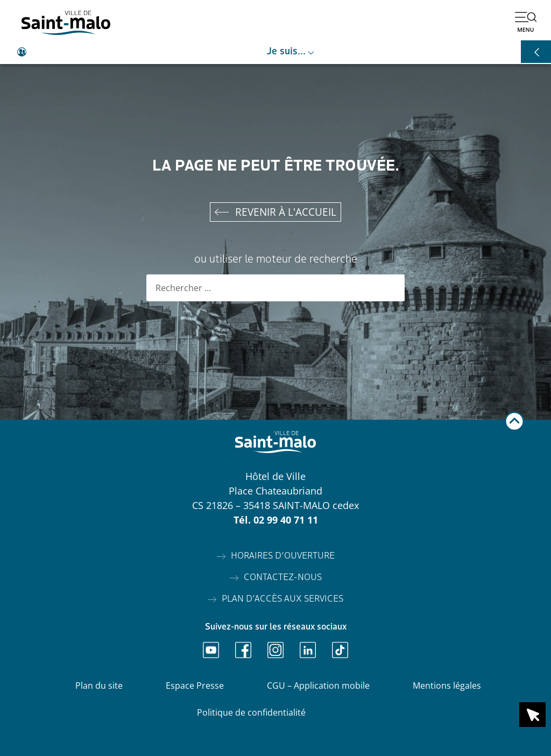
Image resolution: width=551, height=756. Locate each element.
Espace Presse (195, 686)
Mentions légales (447, 686)
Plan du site (99, 686)
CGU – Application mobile (318, 686)
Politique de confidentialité (251, 712)
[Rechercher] (391, 288)
